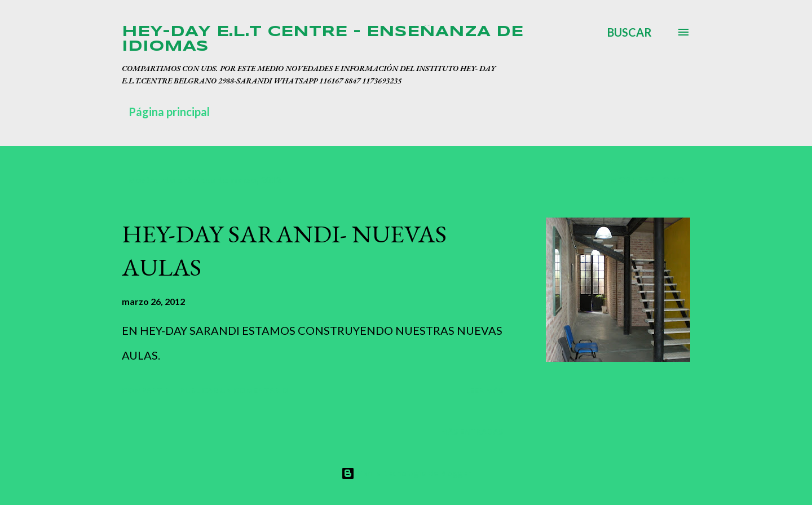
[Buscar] (630, 32)
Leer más (484, 390)
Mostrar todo (647, 180)
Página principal (169, 112)
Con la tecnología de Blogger (406, 473)
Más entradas (472, 431)
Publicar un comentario (234, 390)
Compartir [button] (146, 390)
